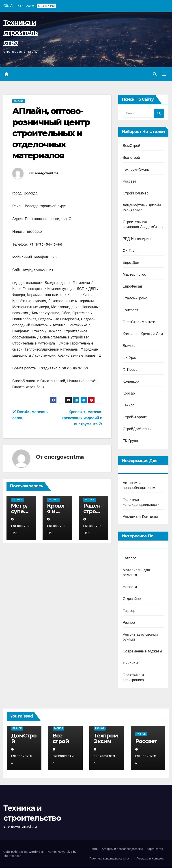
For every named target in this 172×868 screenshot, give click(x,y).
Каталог (19, 101)
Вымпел (130, 346)
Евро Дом (131, 263)
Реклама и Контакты (140, 516)
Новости (130, 587)
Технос (129, 405)
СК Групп (131, 251)
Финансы (130, 663)
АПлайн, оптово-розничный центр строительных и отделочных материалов (51, 133)
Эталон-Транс (135, 298)
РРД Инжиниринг (137, 239)
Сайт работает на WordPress (24, 852)
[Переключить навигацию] (164, 74)
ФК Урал (130, 358)
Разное (129, 623)
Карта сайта (155, 849)
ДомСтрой (131, 146)
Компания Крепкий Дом (143, 334)
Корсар (129, 394)
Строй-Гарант (135, 417)
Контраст (130, 310)
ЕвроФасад (132, 287)
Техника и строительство (21, 32)
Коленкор (131, 382)
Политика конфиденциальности (111, 859)
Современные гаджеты (142, 651)
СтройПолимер (136, 193)
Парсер (129, 611)
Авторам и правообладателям (122, 849)
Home (94, 849)
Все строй (131, 158)
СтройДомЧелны (137, 429)
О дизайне (132, 599)
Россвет (129, 182)
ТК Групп (130, 441)
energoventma (47, 173)
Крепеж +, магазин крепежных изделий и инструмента (82, 418)
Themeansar (12, 856)
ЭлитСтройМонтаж (139, 322)
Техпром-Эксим (136, 170)
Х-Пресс (130, 370)
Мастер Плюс (134, 275)
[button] (155, 74)
